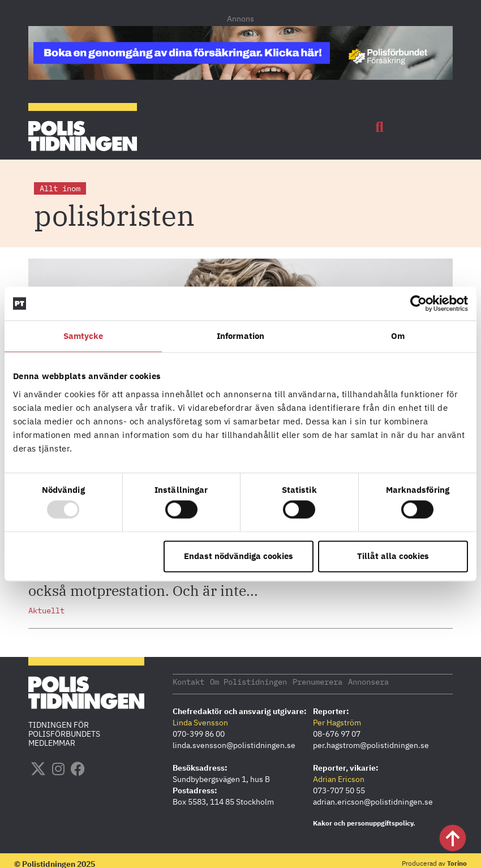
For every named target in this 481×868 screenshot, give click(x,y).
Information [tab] (240, 336)
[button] (380, 127)
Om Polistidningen (248, 681)
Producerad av (434, 863)
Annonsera (368, 681)
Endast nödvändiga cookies (239, 556)
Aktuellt (46, 611)
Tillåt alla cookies (393, 556)
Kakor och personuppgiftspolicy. (364, 822)
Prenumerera (317, 681)
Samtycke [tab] (83, 336)
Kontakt (188, 681)
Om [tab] (398, 336)
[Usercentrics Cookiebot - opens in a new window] (418, 303)
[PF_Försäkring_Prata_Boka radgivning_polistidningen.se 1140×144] (240, 76)
